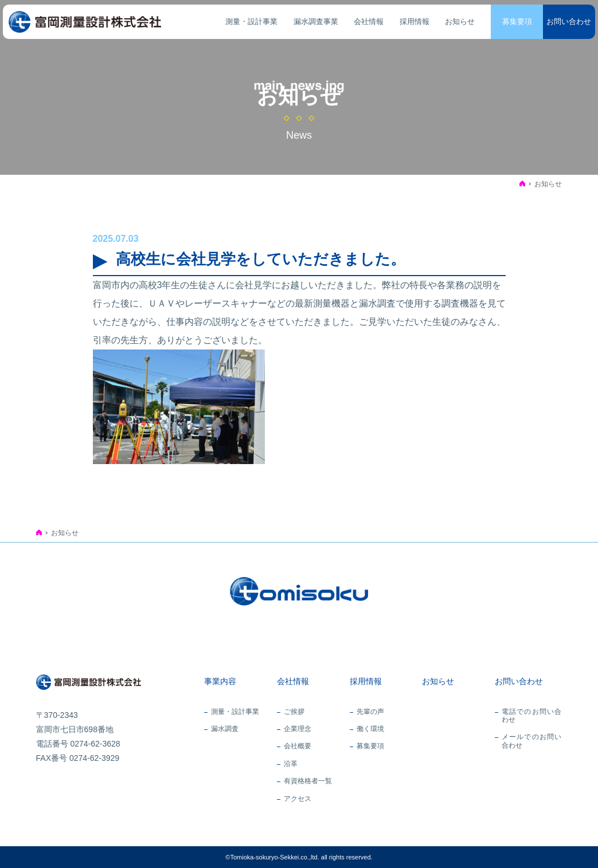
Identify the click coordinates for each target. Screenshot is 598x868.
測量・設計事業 (251, 21)
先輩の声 (370, 712)
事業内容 (220, 681)
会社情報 (369, 21)
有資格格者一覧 (308, 781)
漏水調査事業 (316, 21)
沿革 (291, 764)
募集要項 (517, 21)
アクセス (298, 799)
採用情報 (415, 21)
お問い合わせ (569, 21)
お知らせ (460, 21)
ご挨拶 (294, 712)
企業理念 (298, 729)
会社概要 (298, 746)
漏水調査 (225, 729)
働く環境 (370, 729)
